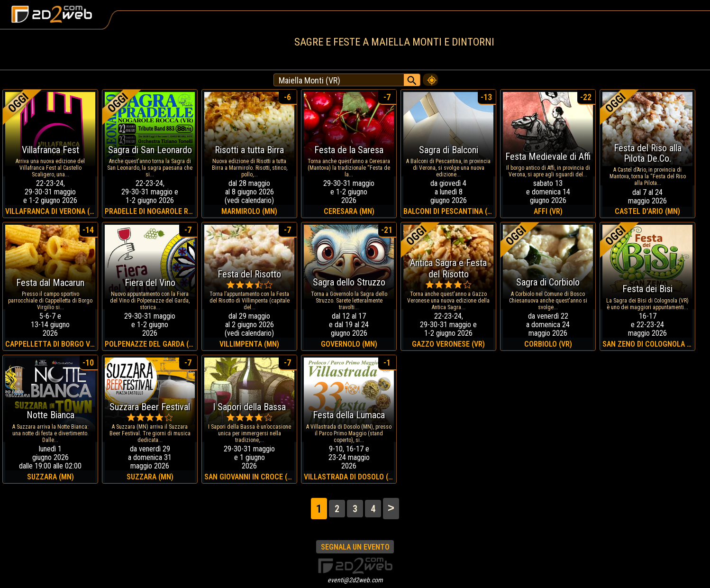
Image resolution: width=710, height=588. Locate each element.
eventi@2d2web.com (355, 580)
